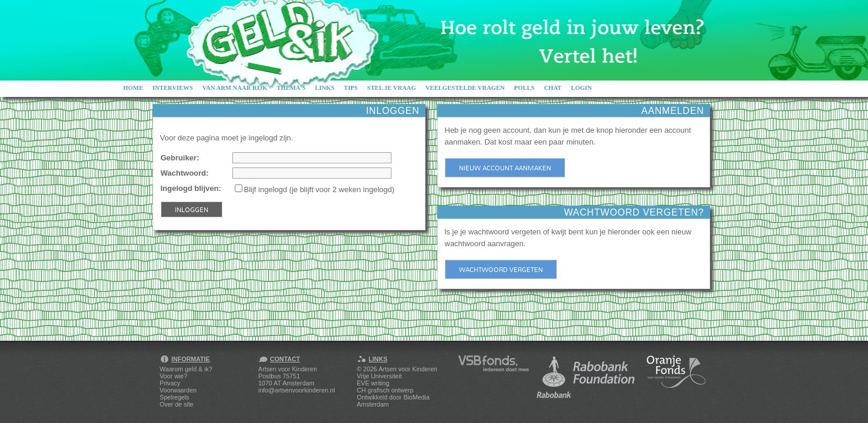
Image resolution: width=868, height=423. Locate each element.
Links (325, 88)
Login (582, 88)
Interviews (173, 88)
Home (133, 88)
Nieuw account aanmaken (505, 168)
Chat (553, 88)
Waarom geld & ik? (186, 369)
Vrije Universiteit (379, 376)
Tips (351, 88)
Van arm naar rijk (235, 88)
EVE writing (373, 383)
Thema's (291, 88)
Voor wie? (173, 376)
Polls (524, 88)
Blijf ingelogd (266, 189)
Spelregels (174, 397)
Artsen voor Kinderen (408, 369)
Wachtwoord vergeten (501, 270)
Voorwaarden (178, 390)
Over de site (176, 404)
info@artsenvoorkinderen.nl (296, 390)
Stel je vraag (392, 88)
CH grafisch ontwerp (385, 390)
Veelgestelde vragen (465, 88)
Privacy (170, 383)
